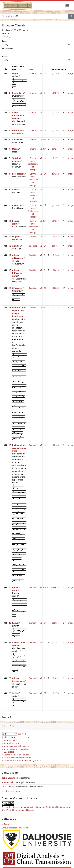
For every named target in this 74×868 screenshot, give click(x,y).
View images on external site (17, 749)
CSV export (9, 752)
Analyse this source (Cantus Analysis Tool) (23, 760)
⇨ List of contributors (11, 791)
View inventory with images (16, 746)
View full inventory (12, 743)
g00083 (55, 288)
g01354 (55, 221)
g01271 (55, 158)
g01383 (55, 255)
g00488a (55, 587)
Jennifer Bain (8, 782)
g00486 (55, 246)
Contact (7, 824)
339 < (20, 734)
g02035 (55, 623)
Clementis (33, 445)
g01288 (55, 205)
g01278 (55, 693)
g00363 (55, 237)
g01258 (55, 140)
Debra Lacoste (8, 778)
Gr (45, 93)
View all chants (11, 740)
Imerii (33, 73)
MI (41, 73)
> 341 (26, 734)
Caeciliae (33, 237)
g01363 (55, 130)
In (45, 73)
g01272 (55, 93)
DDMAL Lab (7, 787)
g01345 (55, 112)
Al (45, 112)
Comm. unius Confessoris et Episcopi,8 (33, 164)
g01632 (55, 678)
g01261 (55, 149)
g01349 (55, 73)
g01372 (55, 308)
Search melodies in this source (18, 758)
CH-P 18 (8, 726)
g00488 (55, 445)
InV (45, 587)
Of (45, 130)
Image (70, 73)
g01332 (55, 174)
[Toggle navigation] (67, 6)
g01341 (55, 642)
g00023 (55, 270)
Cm (45, 140)
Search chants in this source (16, 755)
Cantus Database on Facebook (15, 828)
